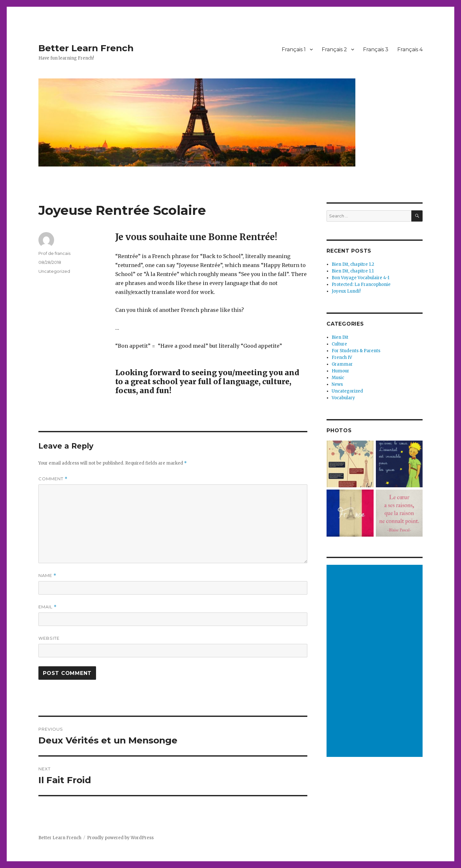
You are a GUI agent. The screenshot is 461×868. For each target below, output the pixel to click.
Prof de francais (54, 253)
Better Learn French (86, 48)
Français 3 (376, 49)
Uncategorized (54, 271)
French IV (342, 357)
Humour (340, 371)
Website (49, 638)
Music (338, 378)
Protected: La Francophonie (361, 284)
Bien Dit (340, 337)
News (337, 384)
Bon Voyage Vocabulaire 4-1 (360, 278)
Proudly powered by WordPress (120, 838)
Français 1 (294, 49)
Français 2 (334, 49)
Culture (339, 344)
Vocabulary (343, 398)
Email (48, 607)
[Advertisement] (376, 661)
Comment (53, 479)
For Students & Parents (356, 351)
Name (47, 576)
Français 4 (410, 49)
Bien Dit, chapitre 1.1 (353, 271)
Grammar (342, 364)
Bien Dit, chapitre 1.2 (353, 264)
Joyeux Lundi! (346, 291)
